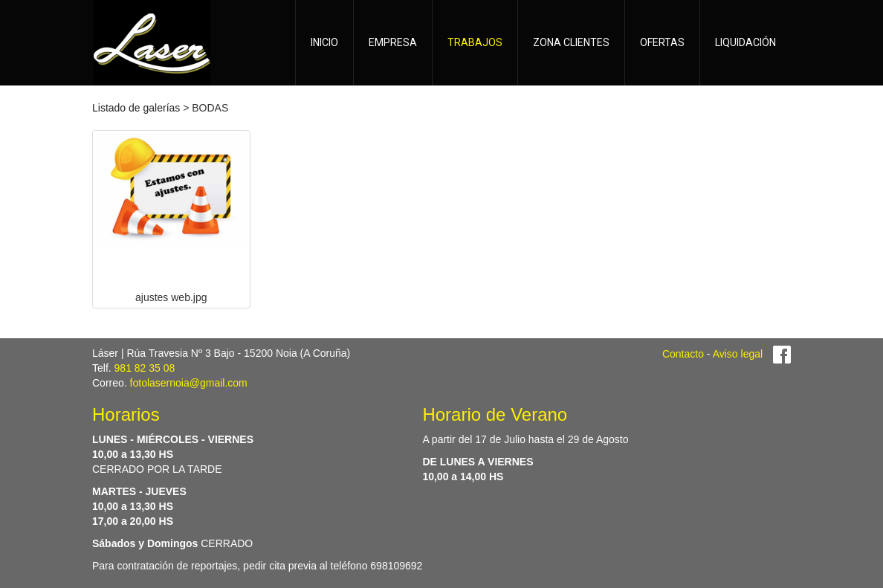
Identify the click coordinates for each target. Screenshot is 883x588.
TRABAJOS (475, 42)
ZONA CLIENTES (571, 42)
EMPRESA (393, 42)
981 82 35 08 (145, 368)
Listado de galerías (136, 108)
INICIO (324, 42)
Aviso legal (738, 354)
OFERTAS (662, 42)
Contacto (683, 354)
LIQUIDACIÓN (745, 42)
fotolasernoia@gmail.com (189, 383)
